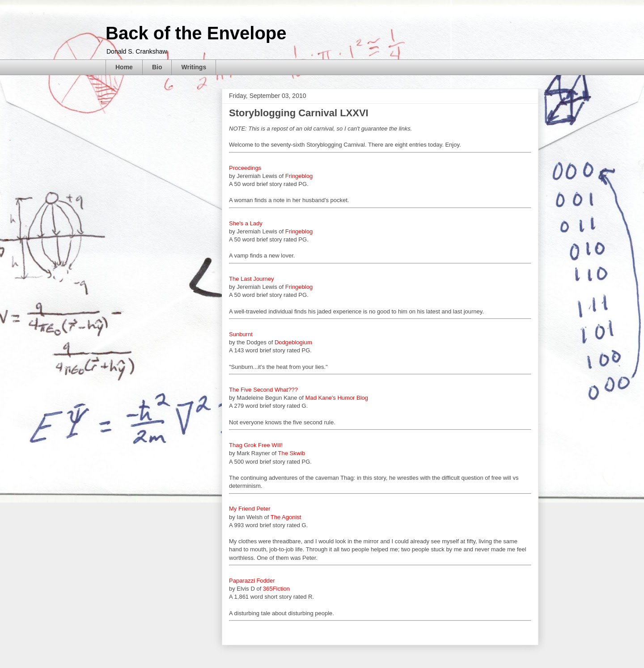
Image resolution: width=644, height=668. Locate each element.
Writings (194, 67)
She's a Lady (246, 223)
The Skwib (292, 453)
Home (124, 67)
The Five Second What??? (263, 390)
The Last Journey (251, 279)
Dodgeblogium (293, 342)
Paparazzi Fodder (252, 581)
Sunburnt (241, 334)
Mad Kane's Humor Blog (337, 398)
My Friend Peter (250, 509)
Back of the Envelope (196, 33)
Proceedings (245, 168)
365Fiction (276, 589)
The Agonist (286, 517)
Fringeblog (299, 176)
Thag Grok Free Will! (256, 445)
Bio (157, 67)
